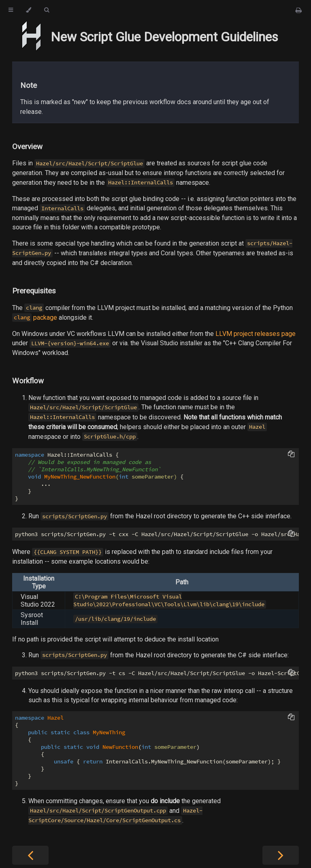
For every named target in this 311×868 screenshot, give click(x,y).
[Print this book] (299, 10)
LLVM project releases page (256, 334)
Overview (27, 147)
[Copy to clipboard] (291, 455)
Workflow (28, 381)
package (35, 317)
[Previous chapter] (30, 855)
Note (29, 86)
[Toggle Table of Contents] (11, 10)
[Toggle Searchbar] (47, 10)
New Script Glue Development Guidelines (164, 37)
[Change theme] (29, 10)
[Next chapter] (281, 855)
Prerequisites (34, 291)
